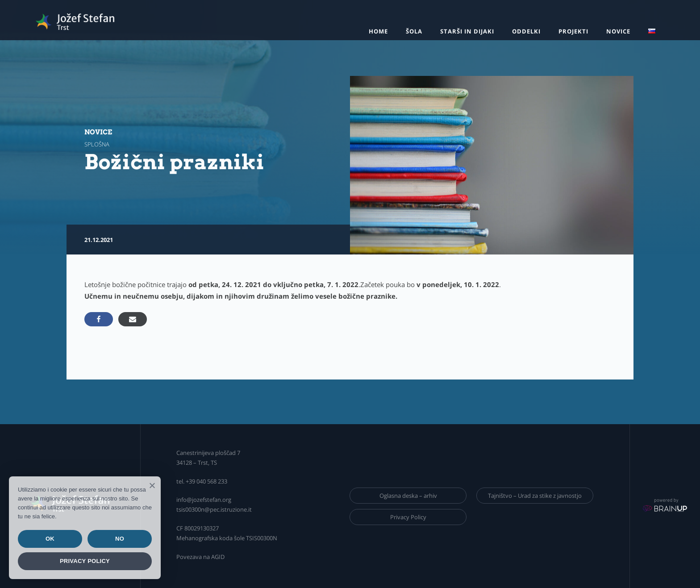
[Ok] (152, 485)
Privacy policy (85, 561)
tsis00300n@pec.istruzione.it (214, 509)
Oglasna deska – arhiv (408, 496)
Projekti (573, 31)
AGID (218, 557)
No (120, 539)
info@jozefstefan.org (204, 500)
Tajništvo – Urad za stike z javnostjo (535, 496)
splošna (97, 144)
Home (378, 31)
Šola (414, 31)
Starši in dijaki (467, 31)
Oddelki (526, 31)
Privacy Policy (408, 517)
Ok (50, 539)
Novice (618, 31)
